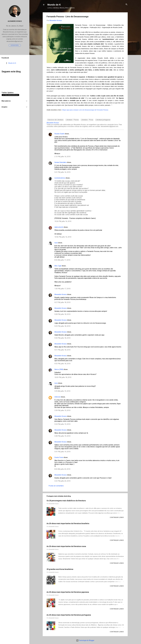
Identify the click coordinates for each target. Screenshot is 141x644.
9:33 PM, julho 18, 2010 (62, 364)
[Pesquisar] (127, 5)
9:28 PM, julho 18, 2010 (62, 314)
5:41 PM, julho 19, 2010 (62, 452)
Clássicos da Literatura (55, 120)
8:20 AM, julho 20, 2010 (62, 469)
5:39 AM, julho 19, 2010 (62, 391)
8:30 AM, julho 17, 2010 (62, 260)
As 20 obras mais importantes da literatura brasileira (68, 523)
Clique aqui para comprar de (79, 110)
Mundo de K (54, 5)
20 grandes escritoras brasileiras (60, 569)
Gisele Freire (59, 457)
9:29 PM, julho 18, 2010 (62, 326)
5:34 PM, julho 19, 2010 (62, 424)
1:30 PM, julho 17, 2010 (62, 289)
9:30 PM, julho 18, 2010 (62, 338)
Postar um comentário (56, 486)
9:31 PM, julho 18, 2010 (62, 350)
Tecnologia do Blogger (85, 640)
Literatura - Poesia (72, 120)
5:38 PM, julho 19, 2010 (62, 436)
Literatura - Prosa (87, 120)
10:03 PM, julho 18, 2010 (63, 377)
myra (56, 243)
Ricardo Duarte (59, 134)
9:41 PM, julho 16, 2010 (62, 172)
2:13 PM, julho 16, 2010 (62, 157)
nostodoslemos (60, 178)
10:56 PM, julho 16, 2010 (63, 237)
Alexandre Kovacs (61, 294)
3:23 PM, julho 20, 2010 (62, 481)
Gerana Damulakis (61, 162)
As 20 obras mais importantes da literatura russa (66, 546)
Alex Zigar (58, 266)
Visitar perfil (15, 45)
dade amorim (59, 227)
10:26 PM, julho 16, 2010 (63, 221)
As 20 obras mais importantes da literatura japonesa (68, 592)
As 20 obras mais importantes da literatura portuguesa (69, 615)
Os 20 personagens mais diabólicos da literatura (66, 501)
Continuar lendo (117, 517)
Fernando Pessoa (102, 110)
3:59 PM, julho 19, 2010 (62, 410)
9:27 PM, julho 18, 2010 (62, 302)
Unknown (58, 397)
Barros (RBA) (59, 369)
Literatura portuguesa (103, 120)
